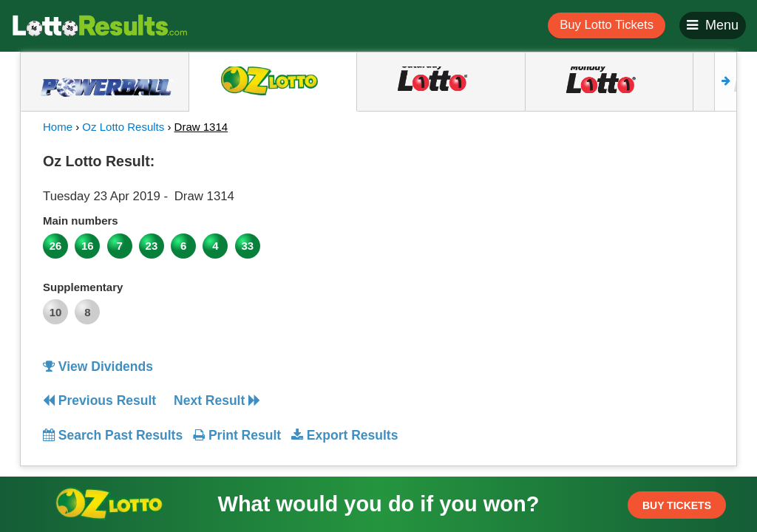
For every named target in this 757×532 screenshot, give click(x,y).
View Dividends (98, 366)
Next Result (217, 400)
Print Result (237, 435)
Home (58, 127)
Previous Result (99, 400)
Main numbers (81, 221)
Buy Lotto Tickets (607, 25)
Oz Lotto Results (123, 127)
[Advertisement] (629, 239)
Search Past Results (113, 435)
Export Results (344, 435)
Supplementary (83, 287)
